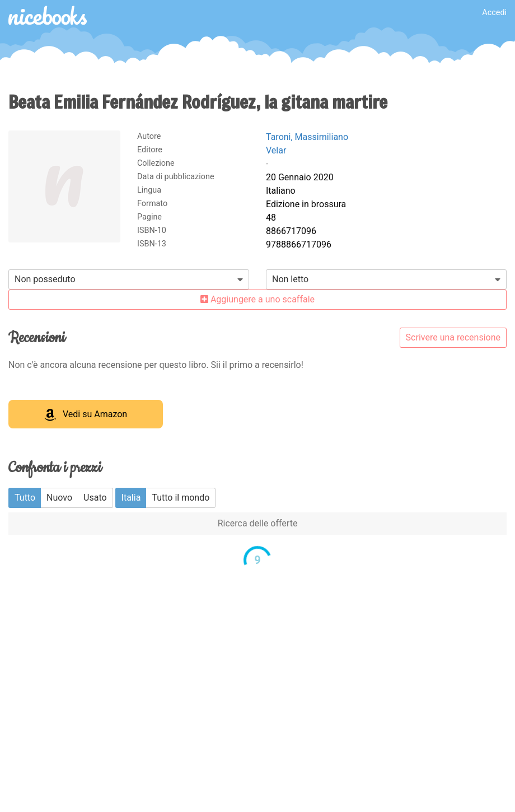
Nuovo (59, 498)
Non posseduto (45, 279)
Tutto (25, 498)
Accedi (494, 13)
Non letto (290, 279)
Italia (131, 498)
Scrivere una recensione (453, 337)
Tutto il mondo (181, 498)
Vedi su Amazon (86, 415)
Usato (95, 498)
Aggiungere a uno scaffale (257, 299)
